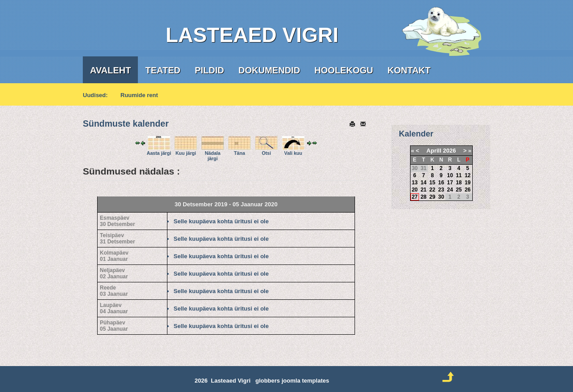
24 (450, 190)
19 (468, 183)
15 (432, 183)
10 (450, 175)
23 (441, 190)
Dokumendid (269, 70)
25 (459, 190)
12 (468, 175)
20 (415, 190)
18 (459, 183)
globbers (267, 381)
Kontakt (409, 70)
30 (441, 197)
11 (459, 175)
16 (441, 183)
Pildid (210, 70)
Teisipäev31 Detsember (118, 239)
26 (468, 190)
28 (423, 197)
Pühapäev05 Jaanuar (114, 326)
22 (432, 190)
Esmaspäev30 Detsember (118, 221)
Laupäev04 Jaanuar (114, 308)
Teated (163, 70)
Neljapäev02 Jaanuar (114, 273)
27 (415, 197)
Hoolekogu (344, 70)
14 (423, 183)
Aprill (434, 151)
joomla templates (305, 381)
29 (432, 197)
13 (415, 183)
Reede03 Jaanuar (114, 291)
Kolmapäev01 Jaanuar (114, 256)
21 (423, 190)
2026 (449, 151)
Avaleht (110, 70)
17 (450, 183)
